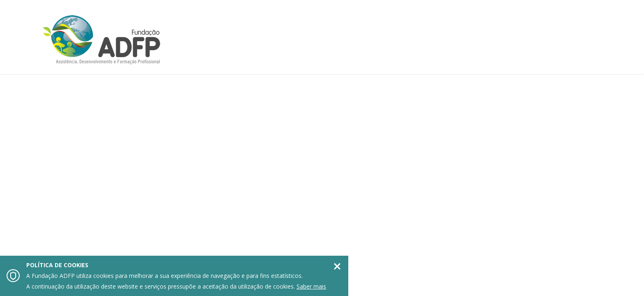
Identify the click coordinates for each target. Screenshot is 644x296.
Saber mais (311, 286)
